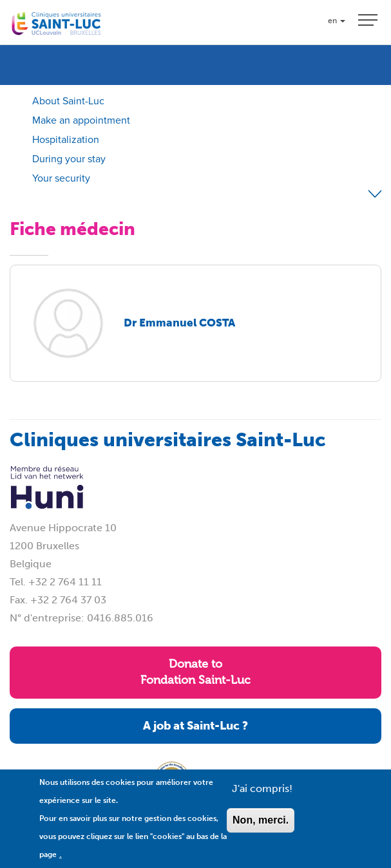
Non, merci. (261, 829)
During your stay (69, 159)
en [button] (337, 21)
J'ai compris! (262, 797)
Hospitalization (66, 139)
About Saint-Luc (68, 101)
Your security (61, 178)
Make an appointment (81, 120)
